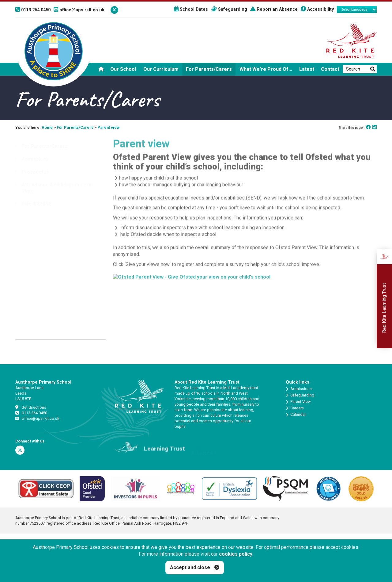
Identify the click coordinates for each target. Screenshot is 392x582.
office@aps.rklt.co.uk (37, 418)
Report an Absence (274, 9)
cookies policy (236, 554)
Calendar (296, 415)
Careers (295, 408)
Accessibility (317, 9)
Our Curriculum (161, 69)
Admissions (299, 389)
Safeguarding (229, 9)
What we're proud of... (266, 69)
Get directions (31, 407)
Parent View (298, 402)
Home (47, 127)
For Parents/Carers (209, 69)
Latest (307, 69)
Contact (330, 69)
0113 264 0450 (31, 413)
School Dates (191, 9)
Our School (123, 69)
